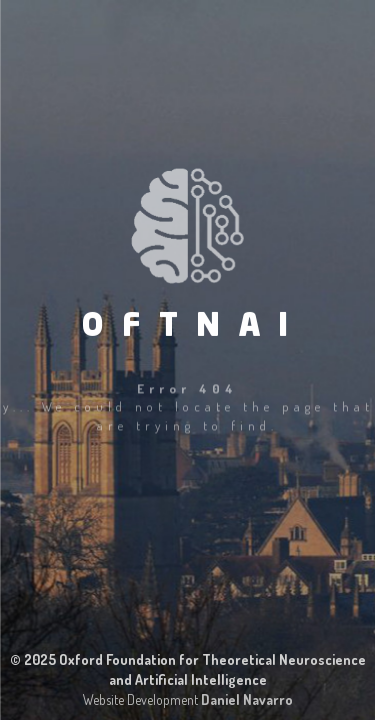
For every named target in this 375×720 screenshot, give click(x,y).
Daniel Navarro (247, 699)
